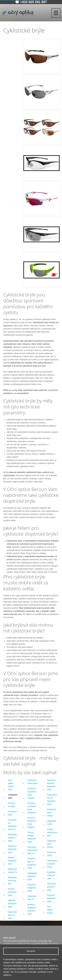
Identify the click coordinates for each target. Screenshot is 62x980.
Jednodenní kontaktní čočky (52, 864)
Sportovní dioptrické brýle (12, 849)
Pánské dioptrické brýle (12, 892)
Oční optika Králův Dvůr (11, 785)
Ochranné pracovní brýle (52, 887)
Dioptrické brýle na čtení (12, 915)
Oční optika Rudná (50, 910)
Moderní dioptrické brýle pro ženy (32, 909)
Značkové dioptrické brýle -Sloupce (32, 793)
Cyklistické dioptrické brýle (32, 876)
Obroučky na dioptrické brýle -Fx (12, 825)
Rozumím (31, 951)
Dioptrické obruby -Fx (13, 871)
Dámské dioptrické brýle (12, 904)
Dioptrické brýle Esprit (32, 782)
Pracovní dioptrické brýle (51, 898)
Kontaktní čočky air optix (51, 875)
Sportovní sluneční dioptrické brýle (51, 785)
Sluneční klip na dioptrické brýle (32, 863)
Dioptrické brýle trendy (52, 844)
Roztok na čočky (52, 854)
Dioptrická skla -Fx (32, 898)
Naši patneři (10, 938)
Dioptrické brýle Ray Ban (12, 881)
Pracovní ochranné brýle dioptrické (32, 808)
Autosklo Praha (40, 944)
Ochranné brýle (12, 813)
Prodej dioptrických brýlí (52, 832)
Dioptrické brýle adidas (52, 813)
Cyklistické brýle (13, 796)
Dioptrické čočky (52, 823)
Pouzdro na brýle (12, 805)
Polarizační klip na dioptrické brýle (52, 800)
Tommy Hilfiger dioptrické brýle (32, 837)
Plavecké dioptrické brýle (32, 888)
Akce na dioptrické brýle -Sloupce (32, 823)
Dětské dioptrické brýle (12, 861)
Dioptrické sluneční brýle (12, 838)
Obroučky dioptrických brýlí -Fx (33, 850)
